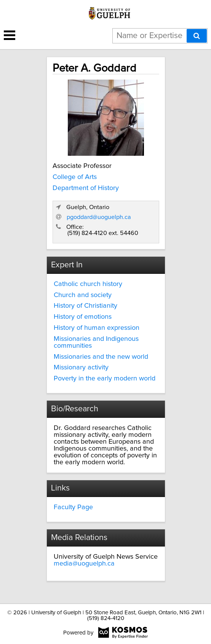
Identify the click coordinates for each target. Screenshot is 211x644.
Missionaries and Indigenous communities (96, 342)
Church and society (83, 295)
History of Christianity (86, 306)
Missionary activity (81, 368)
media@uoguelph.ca (84, 564)
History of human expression (97, 328)
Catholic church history (88, 284)
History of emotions (83, 317)
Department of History (86, 188)
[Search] (197, 36)
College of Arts (75, 177)
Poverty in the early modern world (105, 379)
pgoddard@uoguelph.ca (99, 217)
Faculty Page (73, 507)
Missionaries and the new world (101, 357)
